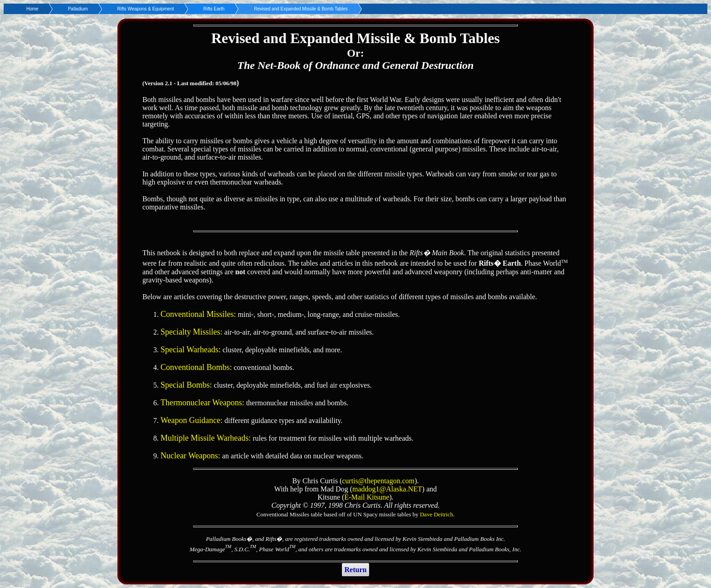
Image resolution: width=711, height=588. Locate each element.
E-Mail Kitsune (367, 497)
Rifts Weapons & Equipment (146, 9)
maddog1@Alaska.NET (387, 489)
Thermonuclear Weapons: (202, 403)
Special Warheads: (191, 350)
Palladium (78, 9)
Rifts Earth (214, 9)
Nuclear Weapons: (190, 456)
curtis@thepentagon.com (378, 481)
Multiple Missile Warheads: (206, 438)
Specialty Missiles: (192, 332)
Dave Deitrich (436, 514)
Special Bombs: (186, 385)
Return (356, 570)
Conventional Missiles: (198, 314)
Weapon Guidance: (192, 420)
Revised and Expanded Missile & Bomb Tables (301, 9)
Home (32, 9)
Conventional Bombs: (196, 367)
